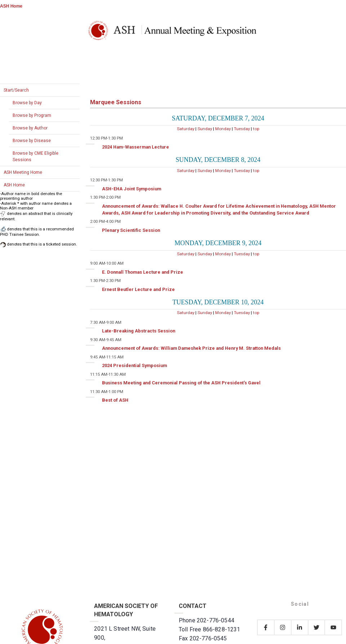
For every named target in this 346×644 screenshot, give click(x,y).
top (256, 129)
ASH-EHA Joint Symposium (132, 189)
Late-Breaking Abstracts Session (139, 331)
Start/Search (16, 90)
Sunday (205, 129)
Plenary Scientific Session (131, 230)
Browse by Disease (32, 141)
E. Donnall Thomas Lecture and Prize (143, 272)
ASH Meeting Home (23, 172)
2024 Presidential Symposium (134, 365)
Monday (223, 129)
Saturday (186, 129)
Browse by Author (30, 128)
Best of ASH (115, 400)
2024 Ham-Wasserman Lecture (136, 147)
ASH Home (11, 6)
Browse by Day (27, 103)
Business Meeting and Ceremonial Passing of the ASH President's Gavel (181, 383)
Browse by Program (32, 115)
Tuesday (242, 129)
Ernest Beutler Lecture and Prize (138, 289)
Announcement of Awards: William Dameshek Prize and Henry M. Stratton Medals (191, 348)
